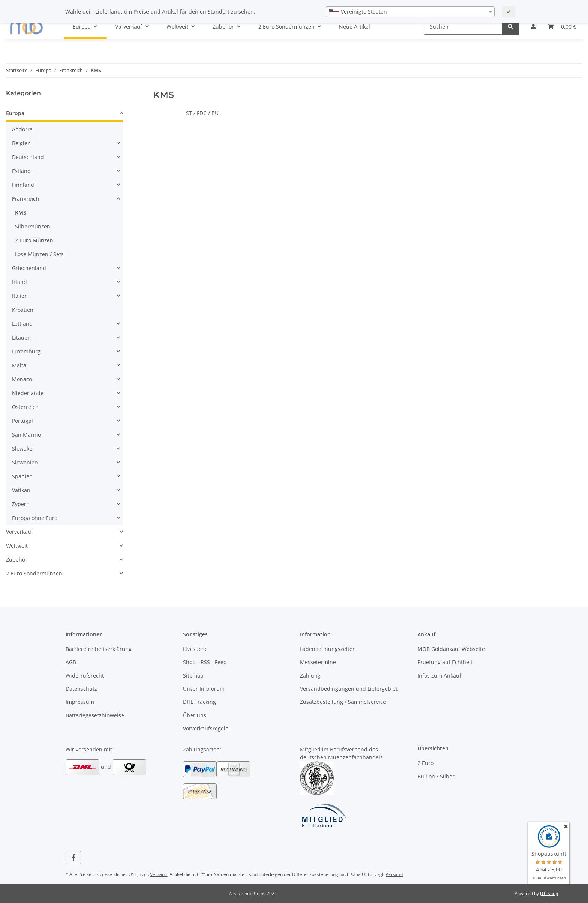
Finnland (23, 185)
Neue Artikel (355, 26)
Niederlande (28, 393)
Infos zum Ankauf (439, 675)
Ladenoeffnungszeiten (328, 649)
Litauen (21, 337)
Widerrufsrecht (85, 675)
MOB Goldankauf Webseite (451, 649)
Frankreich (25, 199)
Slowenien (25, 462)
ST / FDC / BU (202, 113)
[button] (533, 26)
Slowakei (23, 448)
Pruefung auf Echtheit (445, 662)
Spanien (22, 476)
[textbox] (410, 12)
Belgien (21, 143)
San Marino (26, 435)
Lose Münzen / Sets (39, 254)
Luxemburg (26, 351)
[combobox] (410, 12)
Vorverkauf (19, 532)
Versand (159, 874)
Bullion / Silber (436, 776)
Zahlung (310, 675)
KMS (21, 213)
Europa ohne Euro (35, 518)
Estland (21, 171)
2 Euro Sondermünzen (34, 573)
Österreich (25, 407)
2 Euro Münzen (34, 240)
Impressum (80, 702)
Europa (15, 113)
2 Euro (425, 763)
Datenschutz (81, 689)
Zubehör (17, 560)
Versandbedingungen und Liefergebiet (349, 689)
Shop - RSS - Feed (205, 662)
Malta (19, 365)
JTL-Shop (549, 893)
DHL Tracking (199, 702)
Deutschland (28, 157)
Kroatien (23, 310)
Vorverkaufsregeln (206, 728)
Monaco (22, 379)
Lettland (22, 324)
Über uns (195, 715)
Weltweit (17, 546)
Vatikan (21, 490)
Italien (20, 296)
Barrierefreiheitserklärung (99, 649)
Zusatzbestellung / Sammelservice (343, 702)
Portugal (22, 421)
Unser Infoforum (204, 689)
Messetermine (318, 662)
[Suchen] (463, 26)
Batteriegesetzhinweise (95, 715)
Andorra (22, 129)
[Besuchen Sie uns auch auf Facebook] (73, 857)
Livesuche (195, 649)
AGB (71, 662)
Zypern (21, 504)
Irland (19, 282)
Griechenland (29, 268)
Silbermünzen (33, 226)
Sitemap (193, 675)
